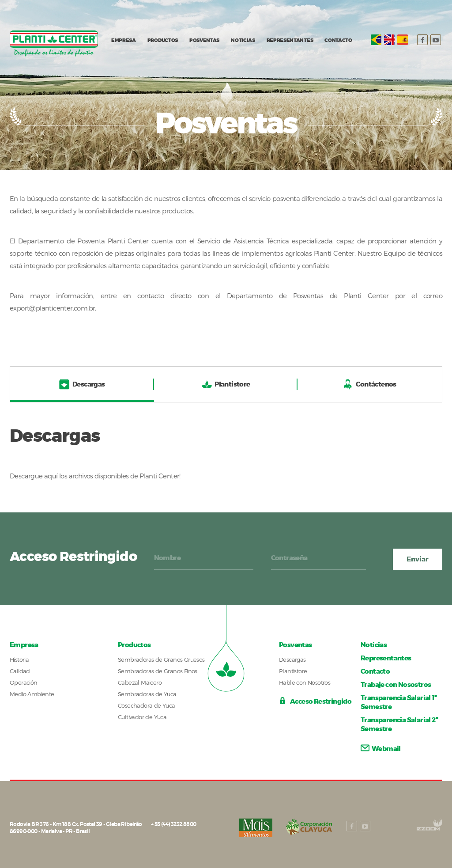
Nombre (167, 558)
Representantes (386, 658)
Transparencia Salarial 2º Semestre (399, 724)
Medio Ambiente (32, 694)
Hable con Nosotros (305, 682)
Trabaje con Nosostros (396, 685)
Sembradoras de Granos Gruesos (161, 660)
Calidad (20, 671)
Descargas (292, 660)
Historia (19, 660)
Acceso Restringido (315, 702)
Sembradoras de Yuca (147, 694)
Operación (24, 682)
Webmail (381, 749)
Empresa (24, 645)
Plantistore (293, 671)
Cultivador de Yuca (142, 717)
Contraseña (289, 558)
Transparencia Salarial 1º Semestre (399, 702)
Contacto (375, 671)
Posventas (296, 645)
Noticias (374, 645)
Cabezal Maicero (140, 682)
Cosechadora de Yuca (147, 705)
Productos (134, 645)
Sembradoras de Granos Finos (158, 671)
